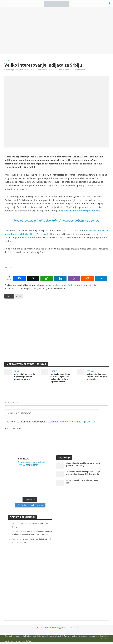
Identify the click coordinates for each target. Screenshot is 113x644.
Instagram (50, 285)
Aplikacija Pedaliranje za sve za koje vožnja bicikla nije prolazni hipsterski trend (61, 378)
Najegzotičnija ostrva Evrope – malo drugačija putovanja (97, 377)
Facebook (61, 285)
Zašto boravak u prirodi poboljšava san (83, 483)
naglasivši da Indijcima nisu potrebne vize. (80, 211)
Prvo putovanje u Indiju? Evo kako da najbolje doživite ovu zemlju (56, 220)
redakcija (10, 70)
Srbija (17, 371)
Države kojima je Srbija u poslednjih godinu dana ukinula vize (25, 377)
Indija (19, 296)
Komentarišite (80, 70)
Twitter (71, 285)
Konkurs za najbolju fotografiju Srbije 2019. (56, 628)
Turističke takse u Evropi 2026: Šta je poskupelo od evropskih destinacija (83, 474)
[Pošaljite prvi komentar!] (51, 413)
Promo (8, 60)
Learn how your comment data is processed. (72, 422)
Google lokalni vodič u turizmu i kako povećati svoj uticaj (81, 465)
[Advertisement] (56, 31)
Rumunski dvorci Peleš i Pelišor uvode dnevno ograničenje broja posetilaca (29, 534)
